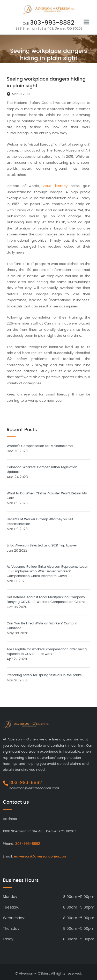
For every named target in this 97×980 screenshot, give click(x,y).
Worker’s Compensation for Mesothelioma (40, 446)
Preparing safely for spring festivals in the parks (44, 675)
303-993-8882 (52, 23)
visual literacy (55, 186)
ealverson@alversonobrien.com (34, 788)
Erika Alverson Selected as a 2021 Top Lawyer (42, 545)
